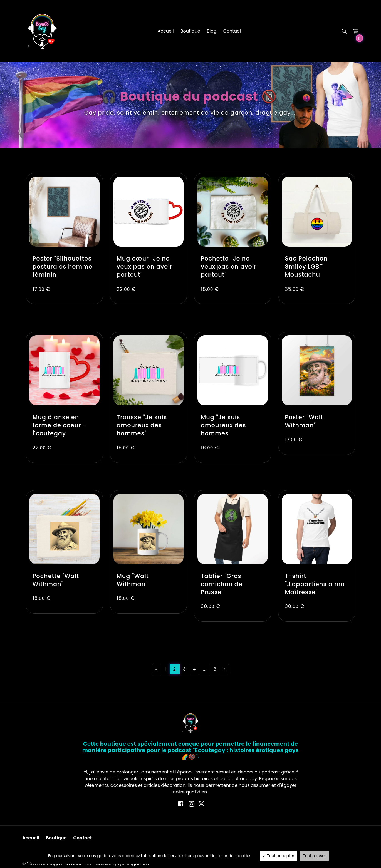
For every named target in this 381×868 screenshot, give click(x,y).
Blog (212, 31)
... (205, 669)
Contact (232, 31)
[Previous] (156, 669)
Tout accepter (278, 856)
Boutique (190, 31)
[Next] (225, 669)
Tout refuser (314, 856)
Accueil (165, 31)
